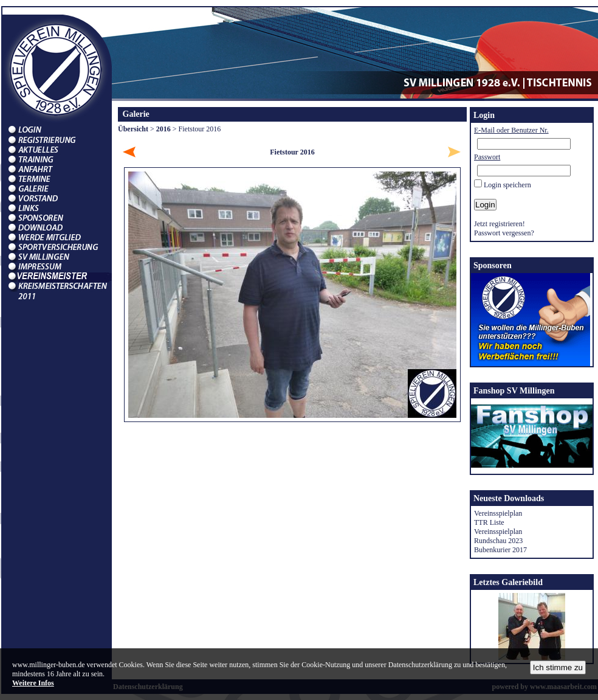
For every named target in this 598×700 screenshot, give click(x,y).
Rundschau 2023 (498, 541)
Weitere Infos (33, 683)
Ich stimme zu (558, 667)
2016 (163, 129)
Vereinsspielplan (498, 513)
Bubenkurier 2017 (500, 550)
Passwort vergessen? (504, 233)
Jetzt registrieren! (500, 224)
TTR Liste (489, 522)
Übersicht (133, 129)
